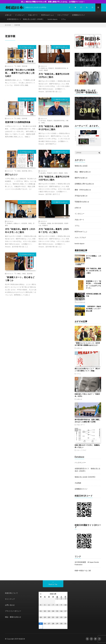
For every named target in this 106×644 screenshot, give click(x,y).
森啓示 (56, 173)
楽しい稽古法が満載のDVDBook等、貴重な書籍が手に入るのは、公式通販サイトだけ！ (53, 2)
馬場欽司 (51, 68)
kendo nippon (53, 19)
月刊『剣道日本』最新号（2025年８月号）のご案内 (20, 231)
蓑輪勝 (46, 70)
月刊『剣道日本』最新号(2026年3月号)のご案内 (54, 75)
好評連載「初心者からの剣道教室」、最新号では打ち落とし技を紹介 (20, 73)
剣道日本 (22, 639)
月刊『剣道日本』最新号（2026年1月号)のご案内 (54, 128)
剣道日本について (11, 593)
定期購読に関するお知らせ (84, 184)
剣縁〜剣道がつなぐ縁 (83, 570)
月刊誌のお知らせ (28, 47)
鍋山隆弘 (43, 173)
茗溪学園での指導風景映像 (18, 122)
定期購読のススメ (78, 15)
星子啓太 (43, 120)
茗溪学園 (24, 66)
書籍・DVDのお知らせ (83, 190)
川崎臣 (19, 66)
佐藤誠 (49, 223)
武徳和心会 (44, 68)
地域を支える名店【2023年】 (85, 477)
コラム (63, 19)
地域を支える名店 (81, 166)
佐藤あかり (17, 223)
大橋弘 (43, 123)
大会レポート (33, 15)
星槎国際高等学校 (60, 68)
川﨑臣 (19, 274)
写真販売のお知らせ (82, 202)
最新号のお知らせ (62, 47)
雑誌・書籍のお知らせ (83, 172)
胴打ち (30, 171)
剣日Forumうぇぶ (48, 15)
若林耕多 (43, 223)
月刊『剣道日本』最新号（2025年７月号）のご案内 (54, 231)
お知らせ (8, 15)
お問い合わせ (10, 605)
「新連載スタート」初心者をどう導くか (20, 279)
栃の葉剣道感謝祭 (58, 223)
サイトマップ (10, 599)
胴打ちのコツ (11, 175)
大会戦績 (78, 483)
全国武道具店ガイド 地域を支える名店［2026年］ (25, 19)
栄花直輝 (24, 223)
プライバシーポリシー (13, 611)
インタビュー (20, 15)
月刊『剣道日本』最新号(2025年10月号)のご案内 (54, 178)
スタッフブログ (63, 15)
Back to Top (53, 584)
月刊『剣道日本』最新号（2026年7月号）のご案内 (94, 271)
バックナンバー (80, 463)
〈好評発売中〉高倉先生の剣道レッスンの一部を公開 (94, 309)
